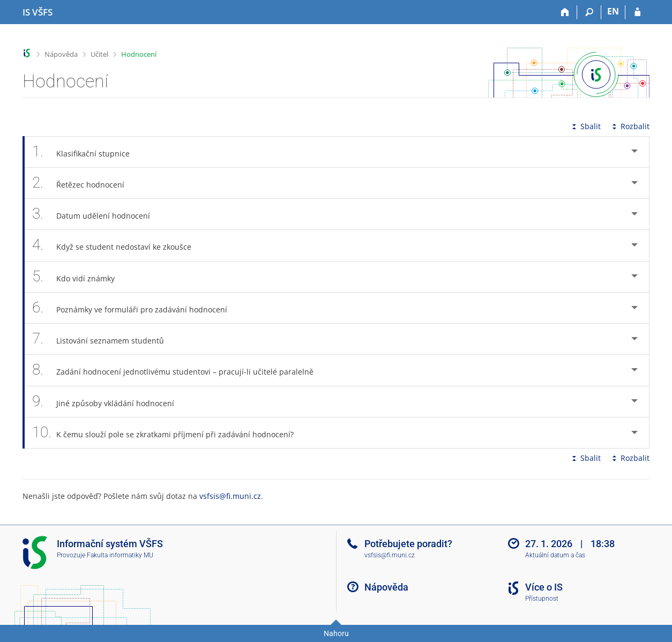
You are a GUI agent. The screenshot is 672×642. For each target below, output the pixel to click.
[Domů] (565, 12)
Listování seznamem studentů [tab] (104, 339)
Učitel (99, 54)
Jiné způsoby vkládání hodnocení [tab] (109, 402)
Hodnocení (139, 54)
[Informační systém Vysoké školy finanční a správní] (38, 12)
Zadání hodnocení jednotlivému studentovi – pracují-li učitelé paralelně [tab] (179, 370)
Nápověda (61, 54)
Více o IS (544, 587)
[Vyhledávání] (589, 12)
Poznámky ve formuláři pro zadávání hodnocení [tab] (136, 308)
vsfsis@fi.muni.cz (230, 496)
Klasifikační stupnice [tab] (87, 152)
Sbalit (585, 126)
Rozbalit (630, 126)
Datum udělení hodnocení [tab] (97, 214)
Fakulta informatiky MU (120, 555)
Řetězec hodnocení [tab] (84, 183)
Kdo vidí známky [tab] (79, 277)
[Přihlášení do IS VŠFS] (637, 12)
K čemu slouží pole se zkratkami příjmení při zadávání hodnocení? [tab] (169, 433)
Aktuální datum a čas (555, 555)
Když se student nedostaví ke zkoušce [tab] (118, 245)
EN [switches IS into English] (613, 11)
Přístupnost (542, 599)
